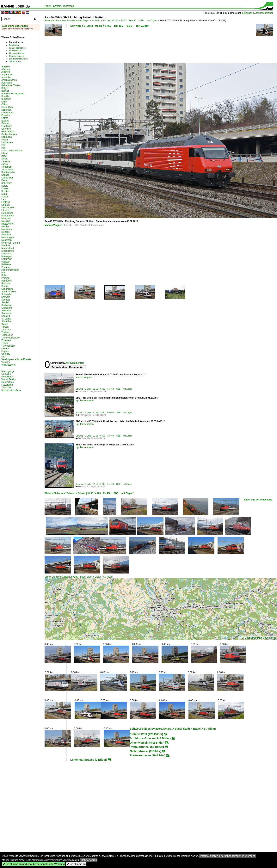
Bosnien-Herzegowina (13, 94)
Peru (4, 273)
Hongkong (7, 137)
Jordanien (6, 167)
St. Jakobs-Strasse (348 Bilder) (150, 738)
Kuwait (5, 197)
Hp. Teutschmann (85, 400)
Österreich (7, 259)
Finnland (6, 123)
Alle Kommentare (75, 363)
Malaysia (6, 218)
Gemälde (6, 374)
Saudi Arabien (9, 292)
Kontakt (57, 6)
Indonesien (7, 142)
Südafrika (6, 321)
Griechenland (8, 132)
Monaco (6, 232)
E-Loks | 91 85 (111, 21)
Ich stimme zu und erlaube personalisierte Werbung (34, 864)
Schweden (7, 294)
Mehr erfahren (89, 860)
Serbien (5, 302)
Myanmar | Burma (11, 243)
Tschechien (7, 335)
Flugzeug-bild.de (17, 53)
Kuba (4, 194)
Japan (5, 164)
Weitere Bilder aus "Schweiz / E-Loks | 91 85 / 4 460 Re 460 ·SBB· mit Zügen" (89, 493)
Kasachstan (7, 178)
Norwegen (7, 256)
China (4, 104)
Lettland (6, 202)
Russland (6, 283)
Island (4, 153)
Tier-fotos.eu (15, 61)
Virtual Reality (9, 379)
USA (4, 357)
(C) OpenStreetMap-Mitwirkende (258, 638)
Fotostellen (7, 385)
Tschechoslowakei (11, 338)
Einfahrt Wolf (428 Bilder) (146, 734)
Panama (6, 267)
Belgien (5, 88)
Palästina (6, 264)
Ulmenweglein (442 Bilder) (147, 743)
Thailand (6, 332)
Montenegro (8, 237)
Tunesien (6, 340)
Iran (3, 148)
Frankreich (7, 126)
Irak (3, 145)
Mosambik (7, 240)
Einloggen (247, 13)
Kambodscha (8, 172)
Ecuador (6, 115)
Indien (5, 140)
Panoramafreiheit (10, 270)
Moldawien (7, 229)
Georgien (6, 129)
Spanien (6, 316)
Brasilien (6, 96)
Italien (4, 159)
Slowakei (6, 311)
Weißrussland (8, 365)
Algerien (6, 72)
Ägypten (6, 66)
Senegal (6, 300)
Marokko (6, 221)
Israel (4, 156)
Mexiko (5, 226)
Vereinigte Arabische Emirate (16, 359)
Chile (4, 102)
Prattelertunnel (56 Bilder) (147, 747)
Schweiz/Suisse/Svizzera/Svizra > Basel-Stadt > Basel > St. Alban (79, 577)
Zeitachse (6, 387)
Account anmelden (264, 13)
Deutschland (8, 113)
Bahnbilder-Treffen (11, 85)
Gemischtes (7, 382)
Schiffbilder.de (16, 51)
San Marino (7, 289)
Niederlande (8, 251)
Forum (48, 6)
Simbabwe (7, 305)
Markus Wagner (53, 225)
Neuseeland (8, 248)
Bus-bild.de (14, 45)
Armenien (6, 77)
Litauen (5, 210)
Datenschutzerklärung (11, 390)
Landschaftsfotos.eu (18, 59)
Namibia (6, 245)
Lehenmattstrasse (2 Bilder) (89, 760)
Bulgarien (6, 99)
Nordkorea (7, 254)
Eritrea (5, 118)
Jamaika (6, 161)
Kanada (5, 175)
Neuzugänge (8, 371)
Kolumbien (7, 183)
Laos (4, 199)
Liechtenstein (8, 208)
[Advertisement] (144, 46)
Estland (5, 121)
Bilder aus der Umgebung (258, 500)
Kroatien (6, 191)
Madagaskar (8, 216)
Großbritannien (9, 134)
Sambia (5, 286)
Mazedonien (8, 224)
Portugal (6, 278)
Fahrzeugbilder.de (17, 48)
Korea (4, 186)
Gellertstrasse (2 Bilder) (145, 751)
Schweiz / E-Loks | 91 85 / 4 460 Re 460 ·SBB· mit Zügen (110, 26)
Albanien (6, 69)
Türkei (5, 343)
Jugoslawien (8, 170)
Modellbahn (7, 377)
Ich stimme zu (76, 864)
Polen (4, 275)
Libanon (6, 205)
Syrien (5, 324)
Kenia (4, 180)
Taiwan (5, 327)
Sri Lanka (6, 319)
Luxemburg (7, 213)
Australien (6, 83)
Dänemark (7, 110)
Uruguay (6, 354)
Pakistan (6, 262)
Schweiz (96, 21)
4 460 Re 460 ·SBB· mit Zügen (139, 21)
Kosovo (5, 189)
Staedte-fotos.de (17, 56)
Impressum (69, 6)
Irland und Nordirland (12, 151)
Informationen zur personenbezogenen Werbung (228, 856)
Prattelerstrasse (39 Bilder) (148, 755)
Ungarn (5, 351)
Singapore (7, 308)
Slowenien (7, 313)
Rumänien (7, 281)
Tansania (6, 330)
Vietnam (6, 362)
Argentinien (7, 75)
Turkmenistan (8, 346)
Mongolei (6, 235)
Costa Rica (7, 107)
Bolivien (5, 91)
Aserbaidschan (9, 80)
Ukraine (5, 349)
